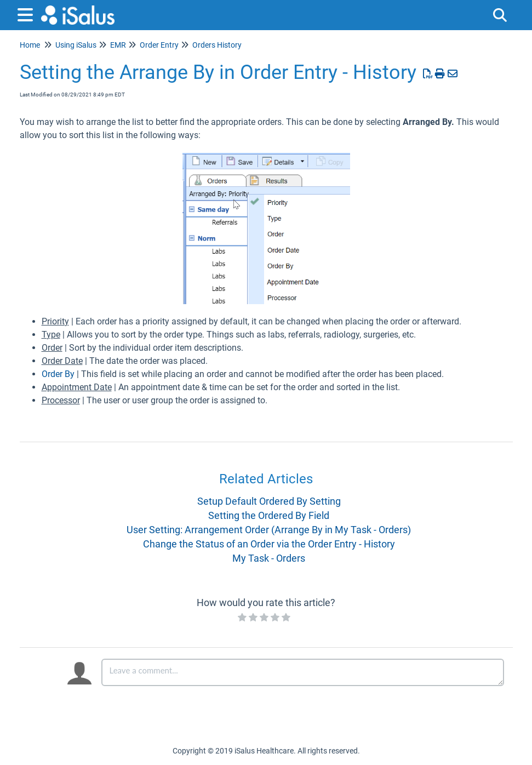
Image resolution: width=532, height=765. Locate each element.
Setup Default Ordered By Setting (269, 501)
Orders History (217, 45)
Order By (58, 374)
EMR (118, 45)
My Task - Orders (269, 558)
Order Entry (159, 45)
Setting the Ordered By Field (269, 515)
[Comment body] (303, 672)
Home (30, 45)
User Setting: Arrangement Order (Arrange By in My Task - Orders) (269, 530)
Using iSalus (76, 45)
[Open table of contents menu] (27, 13)
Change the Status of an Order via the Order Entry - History (269, 544)
